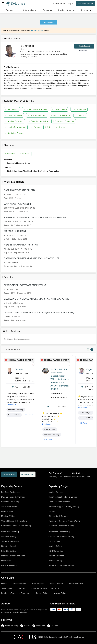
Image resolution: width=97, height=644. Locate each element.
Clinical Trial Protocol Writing (61, 537)
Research (62, 127)
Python (36, 127)
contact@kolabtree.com (81, 477)
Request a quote (37, 30)
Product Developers (68, 10)
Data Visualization (37, 115)
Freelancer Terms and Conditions (16, 593)
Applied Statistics (15, 121)
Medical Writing (8, 516)
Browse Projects (76, 584)
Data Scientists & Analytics (13, 497)
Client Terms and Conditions (44, 588)
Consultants (49, 10)
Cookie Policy (60, 593)
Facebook (39, 626)
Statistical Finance (15, 133)
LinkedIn (53, 626)
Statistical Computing (64, 121)
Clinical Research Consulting (14, 521)
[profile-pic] (10, 371)
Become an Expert (28, 475)
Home (4, 584)
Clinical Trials (50, 430)
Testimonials (7, 588)
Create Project (84, 46)
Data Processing (14, 115)
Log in (71, 3)
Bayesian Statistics (39, 121)
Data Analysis (79, 109)
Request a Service (86, 4)
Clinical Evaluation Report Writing (16, 526)
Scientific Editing (9, 551)
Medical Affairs (55, 546)
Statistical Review (9, 506)
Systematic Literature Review (61, 565)
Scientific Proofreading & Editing (63, 497)
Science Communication (59, 502)
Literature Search (9, 546)
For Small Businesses (11, 492)
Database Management (35, 109)
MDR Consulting (56, 551)
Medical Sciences (56, 556)
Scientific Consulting (10, 502)
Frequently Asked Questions (60, 477)
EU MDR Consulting (10, 532)
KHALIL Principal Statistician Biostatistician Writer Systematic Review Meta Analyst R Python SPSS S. (60, 379)
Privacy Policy (42, 593)
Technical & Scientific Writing (61, 526)
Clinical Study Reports (58, 516)
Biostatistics (12, 109)
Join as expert (59, 3)
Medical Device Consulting (13, 556)
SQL (48, 127)
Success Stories (19, 584)
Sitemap (22, 588)
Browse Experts (56, 584)
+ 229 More (28, 415)
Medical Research (9, 565)
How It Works (38, 584)
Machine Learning (16, 410)
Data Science (59, 109)
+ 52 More (83, 423)
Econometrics (14, 415)
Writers (10, 10)
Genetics (52, 511)
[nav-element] (88, 350)
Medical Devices (56, 492)
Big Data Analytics (61, 115)
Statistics (81, 115)
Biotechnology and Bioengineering (64, 506)
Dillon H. (19, 369)
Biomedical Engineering (59, 532)
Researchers (87, 10)
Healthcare (6, 561)
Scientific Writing (9, 537)
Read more (11, 405)
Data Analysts (29, 10)
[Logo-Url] (16, 4)
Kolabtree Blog (10, 626)
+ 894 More (47, 440)
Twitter (25, 626)
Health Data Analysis (16, 127)
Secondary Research (10, 541)
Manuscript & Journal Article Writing (64, 521)
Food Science (7, 511)
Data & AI (25, 154)
